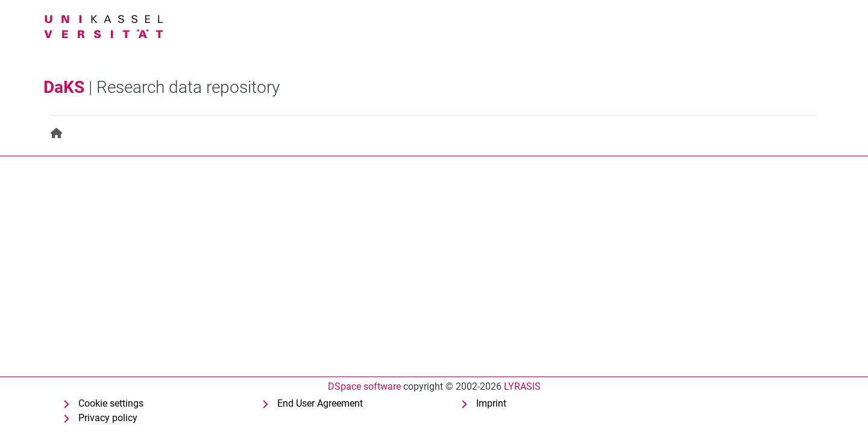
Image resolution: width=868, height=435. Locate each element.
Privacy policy (108, 418)
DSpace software (364, 386)
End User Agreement (320, 403)
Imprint (491, 403)
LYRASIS (522, 386)
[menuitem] (57, 134)
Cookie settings (111, 403)
